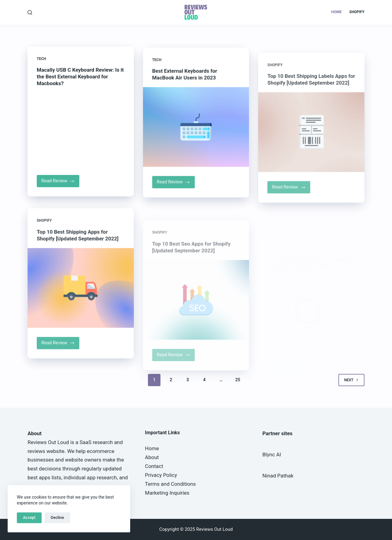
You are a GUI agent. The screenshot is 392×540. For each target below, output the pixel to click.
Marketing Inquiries (167, 493)
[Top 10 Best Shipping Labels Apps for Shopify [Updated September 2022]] (311, 145)
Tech (41, 59)
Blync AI (272, 454)
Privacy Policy (161, 475)
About (152, 457)
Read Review (60, 183)
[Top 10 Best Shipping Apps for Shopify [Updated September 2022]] (81, 294)
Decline (57, 517)
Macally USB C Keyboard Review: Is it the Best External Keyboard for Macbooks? (80, 77)
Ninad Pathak (278, 476)
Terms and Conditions (170, 484)
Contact (154, 466)
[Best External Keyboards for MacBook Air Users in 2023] (196, 129)
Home (337, 12)
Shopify (357, 12)
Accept (29, 517)
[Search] (30, 12)
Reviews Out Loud (48, 442)
